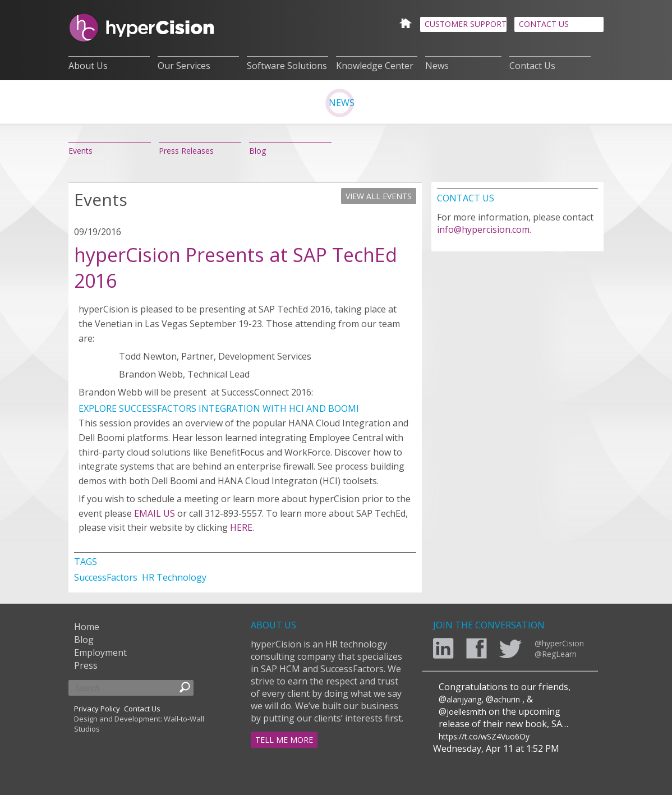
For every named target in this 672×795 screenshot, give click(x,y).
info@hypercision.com (483, 229)
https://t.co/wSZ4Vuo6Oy (484, 736)
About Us (88, 66)
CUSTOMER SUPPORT (466, 24)
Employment (100, 652)
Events (80, 151)
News (437, 66)
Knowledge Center (375, 66)
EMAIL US (155, 513)
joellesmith (466, 712)
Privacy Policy (97, 709)
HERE (241, 527)
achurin (507, 699)
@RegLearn (556, 654)
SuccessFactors (107, 577)
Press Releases (186, 151)
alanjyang (464, 699)
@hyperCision (559, 643)
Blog (257, 151)
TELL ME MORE (284, 740)
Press (86, 665)
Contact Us (532, 66)
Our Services (184, 66)
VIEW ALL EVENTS (379, 196)
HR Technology (174, 577)
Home (87, 627)
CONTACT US (544, 24)
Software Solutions (287, 66)
